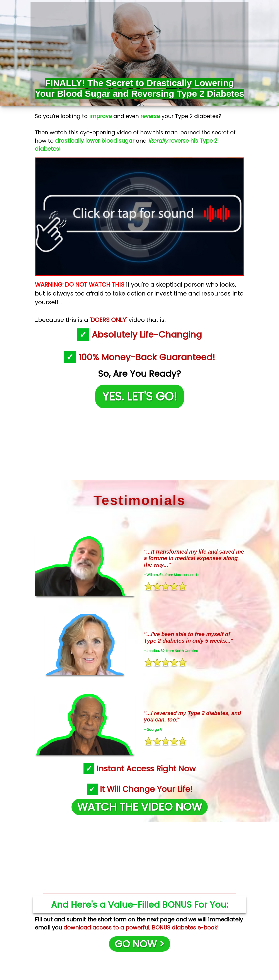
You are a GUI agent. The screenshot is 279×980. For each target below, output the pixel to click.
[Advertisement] (139, 443)
